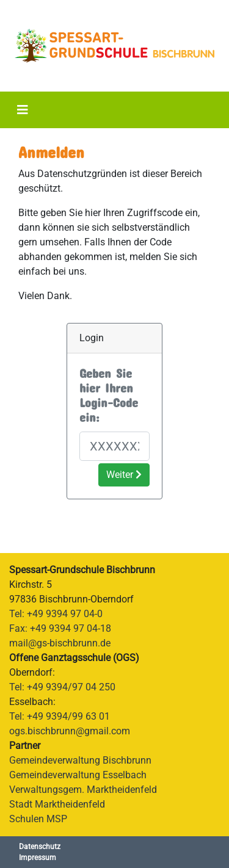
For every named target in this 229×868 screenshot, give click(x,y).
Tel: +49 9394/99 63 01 (60, 716)
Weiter (124, 475)
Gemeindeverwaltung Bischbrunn (80, 760)
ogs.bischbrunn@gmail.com (70, 731)
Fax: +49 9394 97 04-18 (60, 628)
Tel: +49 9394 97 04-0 (56, 614)
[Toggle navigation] (23, 110)
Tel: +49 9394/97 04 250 (62, 687)
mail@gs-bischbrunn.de (60, 643)
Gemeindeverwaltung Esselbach (78, 775)
